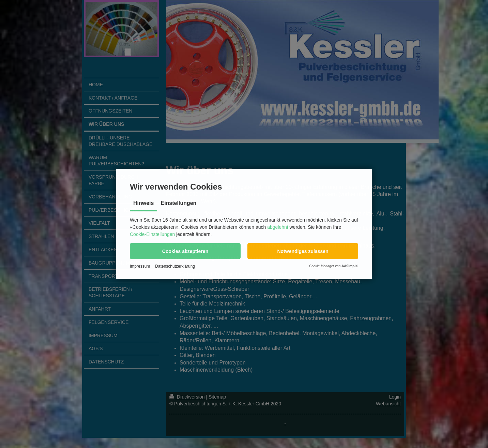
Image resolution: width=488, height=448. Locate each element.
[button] (185, 251)
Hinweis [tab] (143, 203)
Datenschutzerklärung (175, 266)
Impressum (140, 266)
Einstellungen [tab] (178, 203)
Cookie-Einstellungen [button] (152, 234)
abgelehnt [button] (278, 227)
